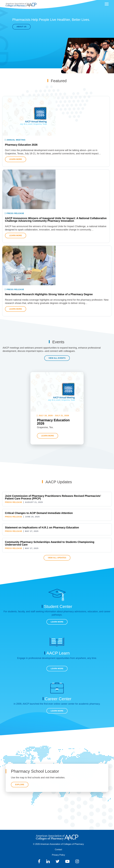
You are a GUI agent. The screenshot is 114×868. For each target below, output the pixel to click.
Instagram (77, 861)
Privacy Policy (58, 855)
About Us (21, 27)
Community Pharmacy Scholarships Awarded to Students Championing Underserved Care (50, 543)
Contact (58, 849)
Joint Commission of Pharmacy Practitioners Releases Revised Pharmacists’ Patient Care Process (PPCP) (53, 497)
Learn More (57, 622)
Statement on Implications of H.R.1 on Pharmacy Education (42, 527)
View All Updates (57, 558)
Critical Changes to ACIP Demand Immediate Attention (39, 513)
